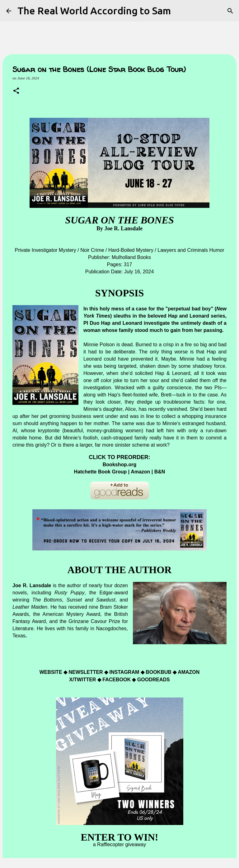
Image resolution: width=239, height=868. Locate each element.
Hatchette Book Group (101, 472)
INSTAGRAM (125, 672)
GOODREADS (154, 680)
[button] (16, 91)
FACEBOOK (117, 680)
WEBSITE (52, 672)
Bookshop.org (119, 465)
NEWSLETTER (86, 672)
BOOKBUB (159, 672)
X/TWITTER (82, 680)
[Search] (230, 11)
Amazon (141, 472)
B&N (160, 472)
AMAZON (189, 672)
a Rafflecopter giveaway (119, 844)
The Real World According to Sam (94, 11)
